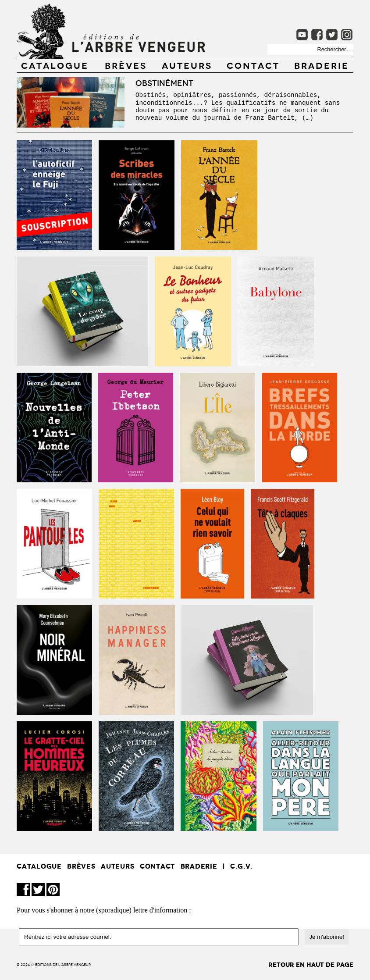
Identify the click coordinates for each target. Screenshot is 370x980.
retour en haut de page (311, 965)
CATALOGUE (55, 65)
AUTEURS (187, 65)
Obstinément (164, 82)
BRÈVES (126, 65)
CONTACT (253, 65)
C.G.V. (241, 866)
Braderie (322, 65)
